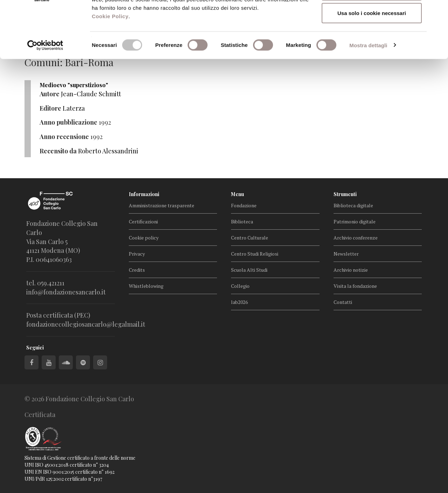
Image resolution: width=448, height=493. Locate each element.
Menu (237, 194)
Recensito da (58, 151)
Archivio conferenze (356, 238)
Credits (137, 270)
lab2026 (239, 302)
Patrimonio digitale (355, 221)
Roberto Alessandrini (108, 151)
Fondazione (244, 205)
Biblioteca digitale (353, 205)
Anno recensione (64, 137)
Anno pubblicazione (68, 122)
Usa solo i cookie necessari (372, 64)
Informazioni (144, 194)
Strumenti (345, 194)
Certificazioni (143, 221)
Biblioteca (242, 221)
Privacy (137, 254)
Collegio (240, 286)
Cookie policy (144, 238)
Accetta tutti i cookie (372, 18)
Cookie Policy (110, 67)
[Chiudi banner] (437, 11)
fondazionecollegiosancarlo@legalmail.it (86, 324)
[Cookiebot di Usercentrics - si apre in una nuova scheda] (45, 97)
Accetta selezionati (372, 41)
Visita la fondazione (355, 286)
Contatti (343, 302)
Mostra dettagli (368, 96)
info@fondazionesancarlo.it (66, 292)
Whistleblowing (146, 286)
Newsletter (346, 254)
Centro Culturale (250, 238)
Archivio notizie (351, 270)
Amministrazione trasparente (162, 205)
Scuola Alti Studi (249, 270)
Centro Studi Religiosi (255, 254)
